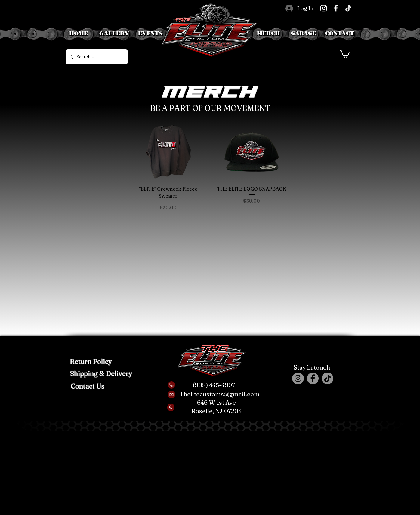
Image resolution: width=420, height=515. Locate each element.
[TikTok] (348, 8)
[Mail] (171, 395)
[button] (303, 33)
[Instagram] (324, 8)
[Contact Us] (87, 386)
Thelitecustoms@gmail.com (219, 394)
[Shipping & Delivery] (101, 373)
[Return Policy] (91, 361)
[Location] (171, 407)
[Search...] (96, 57)
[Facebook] (336, 8)
